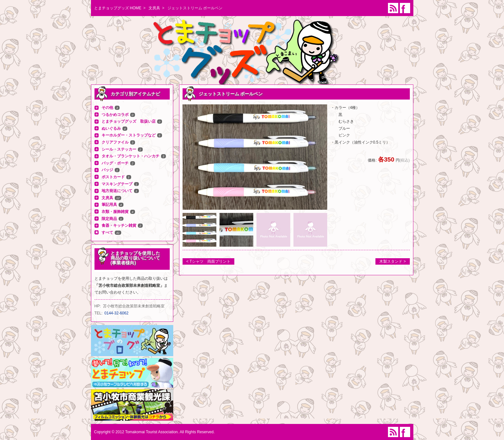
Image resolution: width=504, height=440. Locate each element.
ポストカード (113, 177)
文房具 (154, 8)
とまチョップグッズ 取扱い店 (129, 121)
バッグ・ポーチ (115, 163)
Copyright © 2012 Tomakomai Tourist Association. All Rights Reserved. (154, 432)
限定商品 (109, 219)
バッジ (107, 170)
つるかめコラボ (115, 115)
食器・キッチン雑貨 (119, 225)
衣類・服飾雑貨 (115, 212)
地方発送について (117, 191)
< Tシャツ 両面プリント (208, 261)
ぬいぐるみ (111, 128)
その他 (107, 108)
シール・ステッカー (119, 149)
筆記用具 (109, 205)
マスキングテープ (117, 184)
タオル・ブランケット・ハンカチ (130, 156)
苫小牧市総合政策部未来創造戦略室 (134, 306)
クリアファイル (115, 142)
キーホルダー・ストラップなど (129, 135)
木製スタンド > (392, 261)
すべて (107, 233)
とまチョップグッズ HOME (118, 8)
